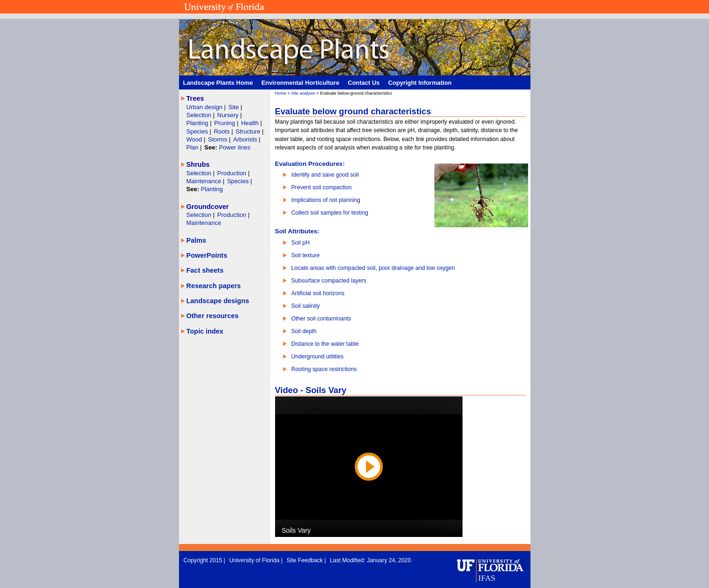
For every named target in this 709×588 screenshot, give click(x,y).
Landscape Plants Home (218, 83)
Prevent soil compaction (322, 187)
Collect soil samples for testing (330, 213)
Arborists (245, 139)
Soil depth (304, 331)
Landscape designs (218, 301)
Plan (193, 147)
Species (198, 131)
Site (234, 107)
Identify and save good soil (325, 175)
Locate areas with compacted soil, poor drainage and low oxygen (373, 268)
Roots (223, 131)
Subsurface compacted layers (329, 281)
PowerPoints (207, 255)
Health (250, 123)
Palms (197, 240)
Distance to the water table (325, 344)
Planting (198, 123)
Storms (219, 139)
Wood (195, 139)
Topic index (205, 331)
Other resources (213, 316)
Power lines (235, 147)
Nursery (228, 115)
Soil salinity (306, 306)
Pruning (225, 123)
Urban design (205, 107)
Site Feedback (305, 560)
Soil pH (301, 243)
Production (233, 173)
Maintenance (205, 181)
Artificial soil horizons (318, 293)
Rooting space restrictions (324, 369)
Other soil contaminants (321, 319)
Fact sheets (205, 270)
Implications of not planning (326, 200)
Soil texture (306, 255)
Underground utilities (318, 357)
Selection (200, 115)
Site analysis (303, 93)
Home (281, 93)
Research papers (214, 286)
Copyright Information (420, 83)
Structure (249, 131)
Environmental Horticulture (300, 83)
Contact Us (364, 83)
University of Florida (255, 560)
